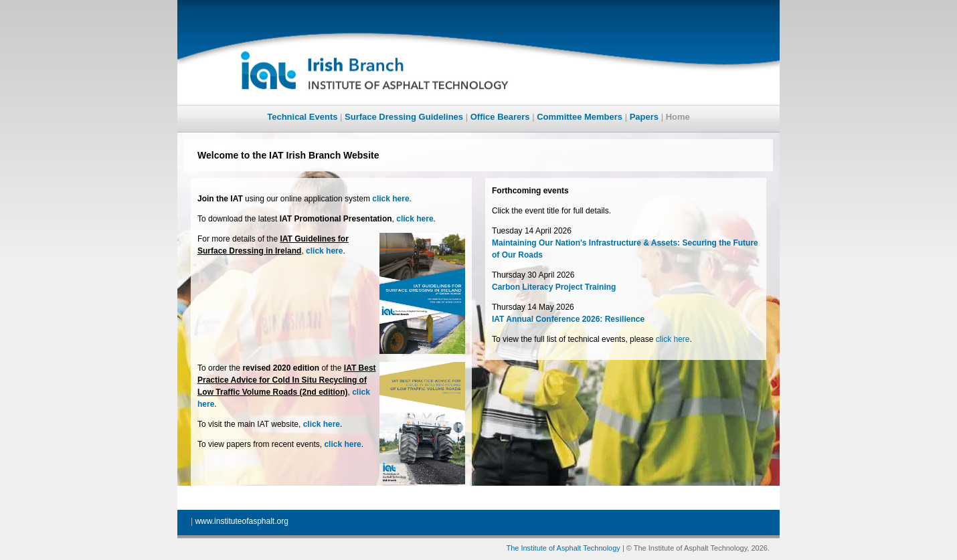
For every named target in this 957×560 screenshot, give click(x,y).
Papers (644, 117)
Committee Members (580, 117)
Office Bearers (500, 117)
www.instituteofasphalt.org (241, 521)
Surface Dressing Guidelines (404, 117)
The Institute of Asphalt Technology (563, 548)
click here (673, 339)
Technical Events (302, 117)
